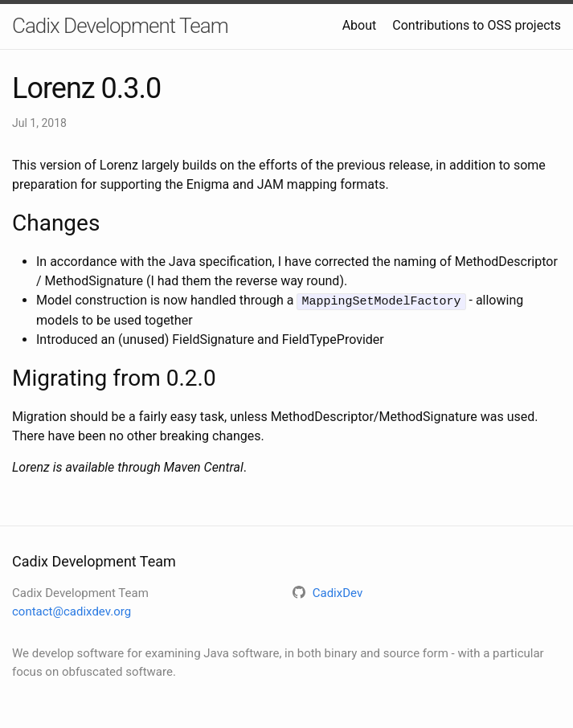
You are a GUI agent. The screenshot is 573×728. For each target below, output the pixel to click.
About (360, 25)
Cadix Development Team (120, 26)
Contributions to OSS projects (477, 25)
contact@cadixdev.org (72, 611)
